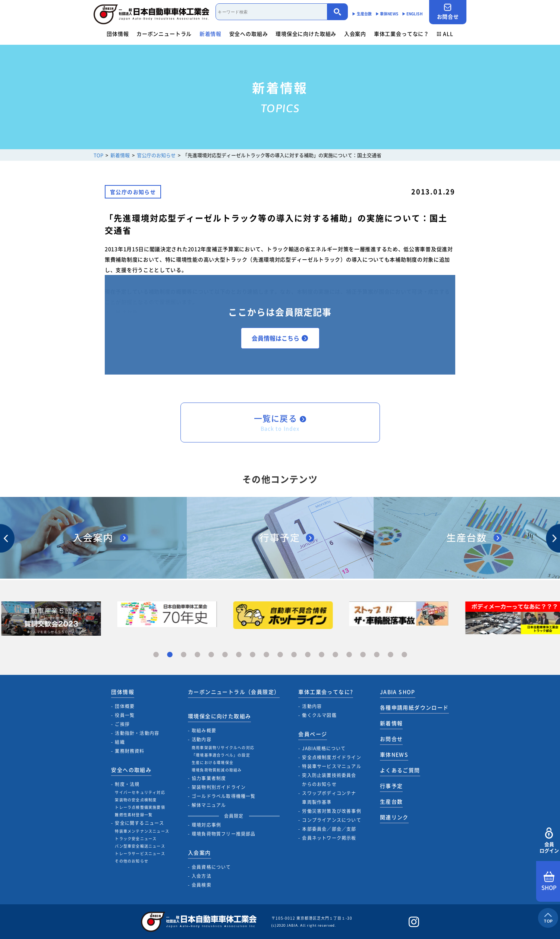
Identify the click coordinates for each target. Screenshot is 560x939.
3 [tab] (184, 655)
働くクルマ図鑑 (319, 715)
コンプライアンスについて (331, 820)
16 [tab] (363, 655)
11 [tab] (294, 655)
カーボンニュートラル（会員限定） (234, 692)
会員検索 (202, 885)
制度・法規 (127, 784)
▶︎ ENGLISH (412, 14)
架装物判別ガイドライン (219, 787)
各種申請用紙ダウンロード (414, 707)
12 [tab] (308, 655)
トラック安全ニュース (136, 838)
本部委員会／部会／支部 (329, 829)
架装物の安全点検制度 (136, 800)
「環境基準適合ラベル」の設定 (221, 755)
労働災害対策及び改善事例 (331, 811)
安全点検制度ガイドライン (331, 757)
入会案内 (355, 34)
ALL (445, 34)
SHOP (549, 882)
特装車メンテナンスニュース (142, 831)
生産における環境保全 (213, 762)
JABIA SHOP (398, 692)
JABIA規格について (324, 748)
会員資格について (211, 867)
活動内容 (202, 739)
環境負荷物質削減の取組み (217, 770)
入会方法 (202, 876)
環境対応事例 (206, 825)
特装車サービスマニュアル (331, 766)
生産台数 (391, 801)
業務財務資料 (130, 751)
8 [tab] (253, 655)
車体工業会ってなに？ (402, 34)
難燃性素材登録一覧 (134, 815)
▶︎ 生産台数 (362, 14)
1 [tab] (156, 655)
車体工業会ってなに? (326, 692)
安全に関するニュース (139, 823)
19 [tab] (404, 655)
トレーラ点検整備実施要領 (140, 807)
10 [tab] (280, 655)
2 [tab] (170, 655)
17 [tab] (377, 655)
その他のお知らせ (132, 861)
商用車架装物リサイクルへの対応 (223, 747)
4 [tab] (197, 655)
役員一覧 (125, 715)
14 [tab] (335, 655)
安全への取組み (249, 34)
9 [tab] (266, 655)
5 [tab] (211, 655)
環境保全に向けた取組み (306, 34)
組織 (120, 742)
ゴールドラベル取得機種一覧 (224, 796)
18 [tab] (391, 655)
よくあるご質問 (400, 770)
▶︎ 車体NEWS (387, 14)
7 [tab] (239, 655)
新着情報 (210, 34)
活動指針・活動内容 (137, 733)
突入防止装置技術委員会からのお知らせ (329, 780)
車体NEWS (394, 754)
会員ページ (313, 734)
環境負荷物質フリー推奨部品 (224, 834)
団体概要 (125, 706)
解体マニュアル (209, 805)
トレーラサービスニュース (140, 853)
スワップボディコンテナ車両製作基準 (329, 798)
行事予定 (391, 786)
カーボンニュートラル (164, 34)
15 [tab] (349, 655)
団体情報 (118, 34)
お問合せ (448, 12)
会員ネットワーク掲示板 (329, 838)
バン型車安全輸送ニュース (140, 846)
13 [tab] (322, 655)
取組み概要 (204, 730)
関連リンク (394, 817)
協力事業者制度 (209, 778)
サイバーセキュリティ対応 (140, 792)
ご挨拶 (122, 724)
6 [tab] (225, 655)
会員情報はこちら (280, 338)
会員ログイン (549, 841)
